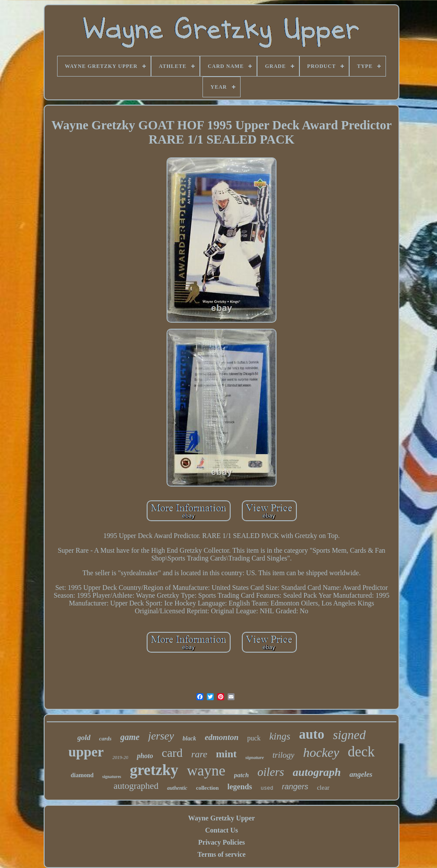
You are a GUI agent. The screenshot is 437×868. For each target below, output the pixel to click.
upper (86, 752)
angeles (361, 774)
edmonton (222, 737)
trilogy (284, 755)
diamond (82, 775)
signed (350, 735)
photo (145, 756)
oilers (271, 772)
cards (105, 738)
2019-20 (120, 757)
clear (323, 788)
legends (240, 787)
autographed (136, 786)
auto (312, 734)
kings (280, 736)
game (130, 737)
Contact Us (222, 830)
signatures (112, 777)
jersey (161, 736)
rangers (295, 787)
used (267, 788)
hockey (321, 752)
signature (255, 757)
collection (207, 788)
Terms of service (221, 854)
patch (241, 775)
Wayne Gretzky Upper (222, 818)
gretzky (154, 770)
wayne (206, 770)
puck (254, 738)
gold (84, 738)
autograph (317, 772)
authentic (177, 788)
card (172, 753)
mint (226, 754)
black (189, 738)
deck (361, 752)
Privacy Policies (222, 842)
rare (199, 754)
